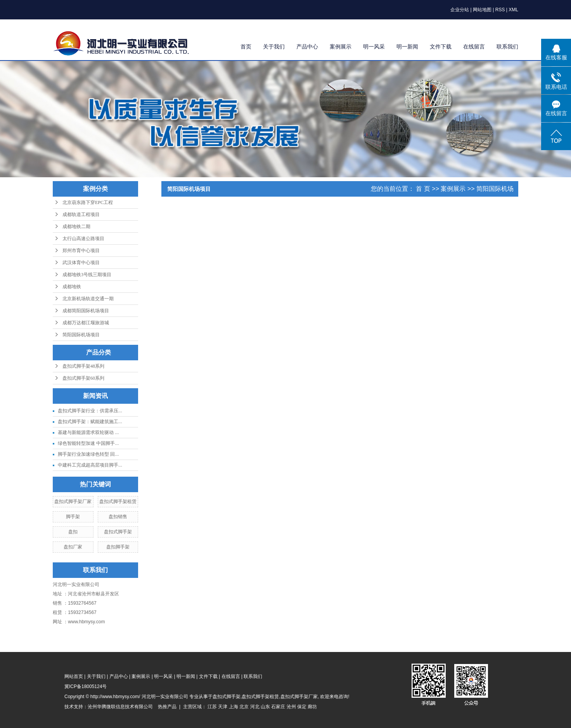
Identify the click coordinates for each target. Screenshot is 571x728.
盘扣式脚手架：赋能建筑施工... (90, 422)
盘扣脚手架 (118, 547)
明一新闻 (407, 47)
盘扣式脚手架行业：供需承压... (90, 411)
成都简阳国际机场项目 (86, 311)
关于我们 (274, 47)
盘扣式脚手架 (118, 532)
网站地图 (482, 10)
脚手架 (73, 517)
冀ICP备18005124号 (86, 686)
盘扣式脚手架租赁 (118, 501)
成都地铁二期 (76, 227)
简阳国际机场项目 (81, 335)
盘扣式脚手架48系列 (83, 366)
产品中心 (307, 47)
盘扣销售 (118, 517)
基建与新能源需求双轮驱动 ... (88, 432)
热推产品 (167, 707)
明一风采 (374, 47)
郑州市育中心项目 (81, 251)
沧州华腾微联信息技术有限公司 (120, 707)
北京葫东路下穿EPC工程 (88, 202)
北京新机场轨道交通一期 (88, 299)
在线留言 (474, 47)
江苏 (212, 707)
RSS (500, 10)
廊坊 (312, 707)
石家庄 (278, 707)
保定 (302, 707)
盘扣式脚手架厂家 (73, 501)
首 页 (423, 189)
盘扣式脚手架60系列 (83, 378)
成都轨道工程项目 (81, 214)
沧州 (291, 707)
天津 (223, 707)
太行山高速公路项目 (83, 239)
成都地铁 (72, 287)
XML (513, 10)
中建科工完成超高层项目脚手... (90, 465)
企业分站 (460, 10)
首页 (246, 47)
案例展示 (341, 47)
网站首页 (74, 676)
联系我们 (507, 47)
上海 (234, 707)
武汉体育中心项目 (81, 263)
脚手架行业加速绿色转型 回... (88, 454)
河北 (255, 707)
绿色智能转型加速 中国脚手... (88, 443)
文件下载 (441, 47)
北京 (244, 707)
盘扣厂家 (73, 547)
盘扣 (73, 532)
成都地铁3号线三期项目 (87, 275)
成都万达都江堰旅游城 (86, 323)
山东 (265, 707)
